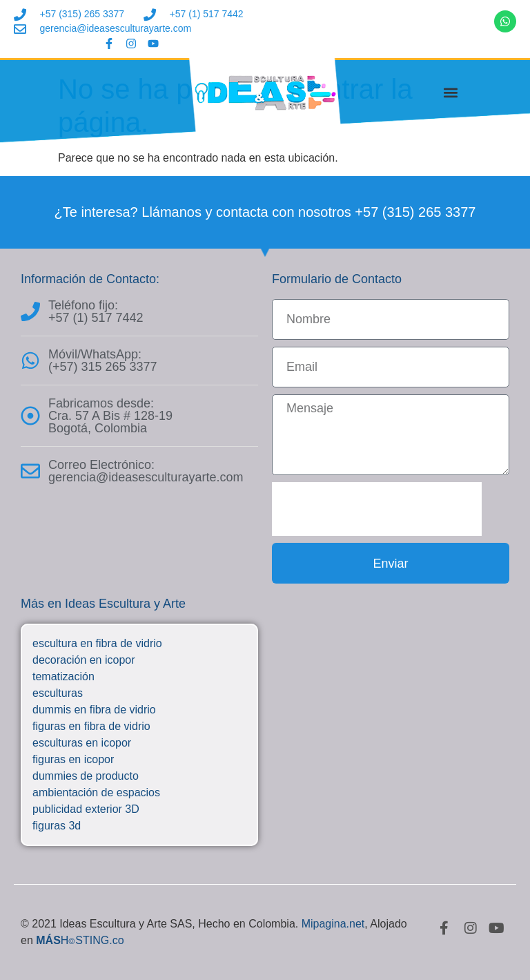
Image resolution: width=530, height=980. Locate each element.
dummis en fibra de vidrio (94, 710)
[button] (451, 92)
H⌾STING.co (80, 940)
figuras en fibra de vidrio (91, 726)
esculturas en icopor (82, 743)
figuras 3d (57, 826)
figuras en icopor (73, 759)
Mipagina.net (333, 924)
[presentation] (377, 509)
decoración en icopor (84, 660)
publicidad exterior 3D (86, 809)
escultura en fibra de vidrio (97, 643)
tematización (63, 676)
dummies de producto (86, 776)
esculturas (58, 693)
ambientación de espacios (96, 792)
